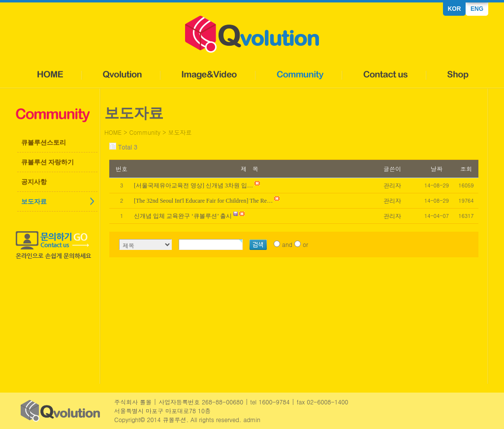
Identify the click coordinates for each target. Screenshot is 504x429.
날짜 (437, 169)
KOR (455, 9)
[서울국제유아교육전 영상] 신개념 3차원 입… (193, 185)
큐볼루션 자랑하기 (47, 162)
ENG (477, 9)
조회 (466, 169)
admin (252, 419)
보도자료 (34, 201)
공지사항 (34, 182)
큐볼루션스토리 (44, 142)
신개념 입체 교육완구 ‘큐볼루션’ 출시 (183, 216)
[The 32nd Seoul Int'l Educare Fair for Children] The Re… (203, 201)
